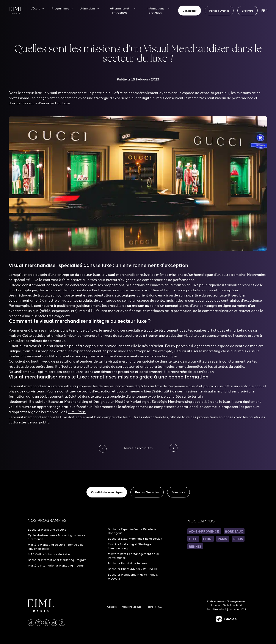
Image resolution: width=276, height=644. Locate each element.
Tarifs (150, 607)
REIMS (238, 539)
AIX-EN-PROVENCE (204, 531)
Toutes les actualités (138, 448)
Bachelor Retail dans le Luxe (127, 563)
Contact (112, 607)
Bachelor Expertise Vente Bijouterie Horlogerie (132, 531)
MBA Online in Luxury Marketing (50, 554)
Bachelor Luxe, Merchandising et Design (135, 538)
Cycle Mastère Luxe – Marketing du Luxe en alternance (58, 537)
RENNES (195, 546)
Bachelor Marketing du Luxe (47, 529)
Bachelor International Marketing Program (57, 560)
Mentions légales (132, 607)
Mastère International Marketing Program (57, 565)
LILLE (193, 539)
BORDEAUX (234, 531)
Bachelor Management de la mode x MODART (133, 576)
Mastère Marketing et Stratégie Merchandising (129, 546)
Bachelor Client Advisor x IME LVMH (132, 569)
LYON (208, 539)
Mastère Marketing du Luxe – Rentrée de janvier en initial (56, 546)
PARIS (223, 539)
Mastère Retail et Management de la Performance (133, 556)
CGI (160, 607)
